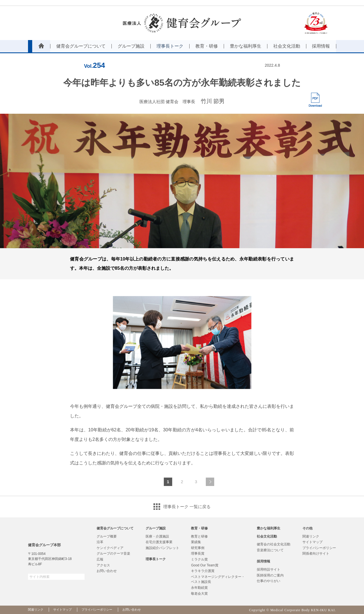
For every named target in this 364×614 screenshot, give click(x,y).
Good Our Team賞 (205, 565)
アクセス (103, 565)
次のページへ (210, 482)
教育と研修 (199, 536)
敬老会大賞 (199, 594)
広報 (100, 559)
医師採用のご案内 (270, 575)
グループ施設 (156, 528)
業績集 (196, 542)
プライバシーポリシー (319, 548)
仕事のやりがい (269, 581)
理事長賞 (198, 553)
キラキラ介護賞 (203, 571)
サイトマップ (312, 542)
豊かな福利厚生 (269, 528)
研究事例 (198, 548)
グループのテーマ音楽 (113, 553)
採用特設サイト (269, 569)
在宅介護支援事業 (159, 542)
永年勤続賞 (199, 588)
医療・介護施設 (157, 536)
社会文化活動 (267, 536)
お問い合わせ (107, 571)
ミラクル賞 (199, 559)
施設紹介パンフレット (162, 548)
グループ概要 (107, 536)
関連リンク (311, 536)
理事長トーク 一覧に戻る (187, 507)
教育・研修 (199, 528)
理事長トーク (156, 559)
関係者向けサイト (316, 553)
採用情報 (263, 561)
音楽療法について (270, 550)
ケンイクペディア (110, 548)
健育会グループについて (115, 528)
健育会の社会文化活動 (274, 544)
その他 (307, 528)
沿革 (100, 542)
